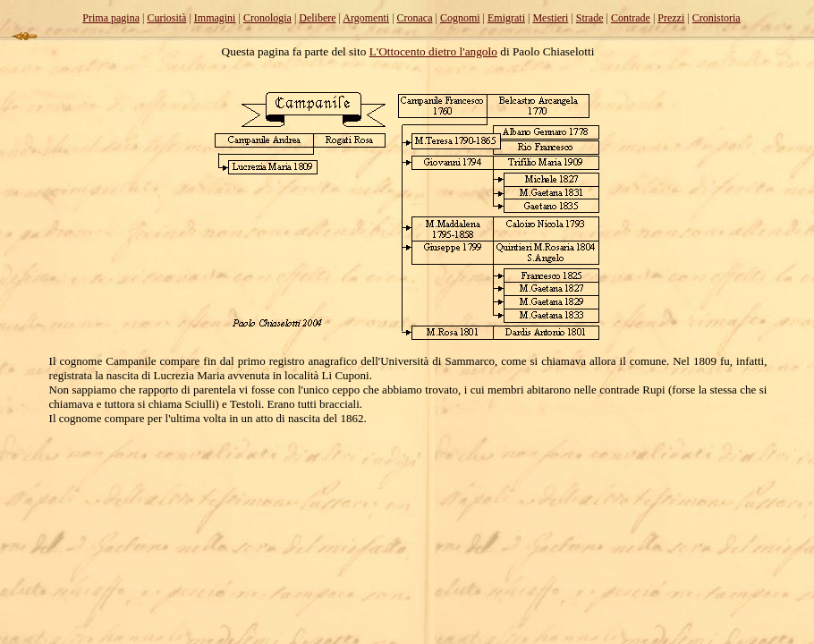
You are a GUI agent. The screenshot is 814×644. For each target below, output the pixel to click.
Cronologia (267, 18)
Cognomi (460, 18)
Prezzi (671, 18)
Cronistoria (716, 18)
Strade (590, 18)
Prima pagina (111, 18)
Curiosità (166, 18)
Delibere (317, 18)
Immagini (215, 18)
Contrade (631, 18)
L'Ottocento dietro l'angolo (433, 51)
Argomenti (366, 18)
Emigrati (506, 18)
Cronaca (415, 18)
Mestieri (550, 18)
